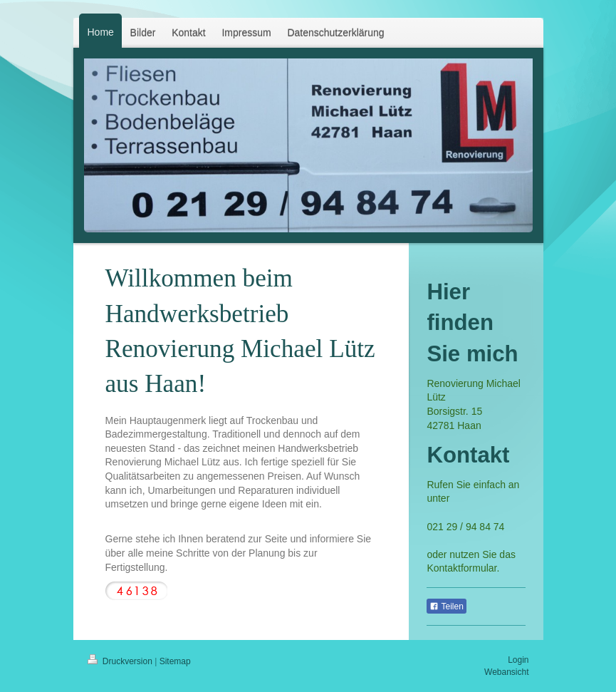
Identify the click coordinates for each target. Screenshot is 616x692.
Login (518, 660)
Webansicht (506, 672)
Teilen (446, 606)
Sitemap (175, 661)
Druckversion (121, 661)
